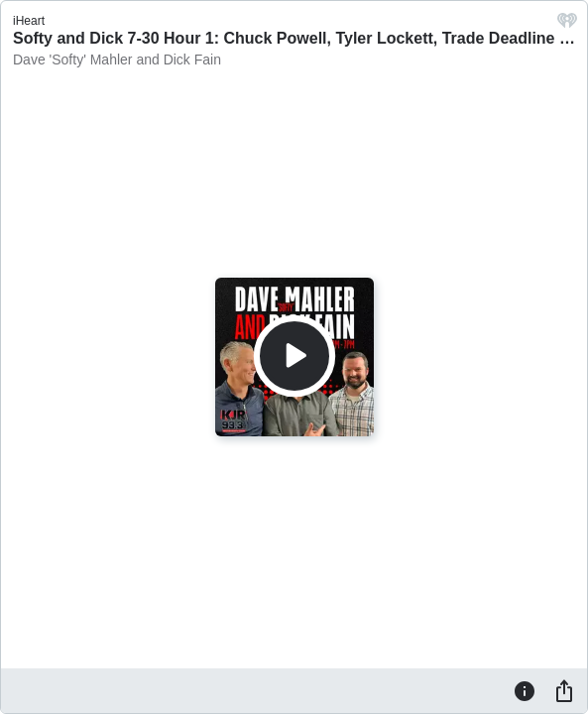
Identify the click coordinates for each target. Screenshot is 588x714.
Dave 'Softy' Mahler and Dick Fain (117, 59)
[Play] (294, 356)
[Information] (525, 690)
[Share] (564, 690)
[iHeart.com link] (567, 25)
